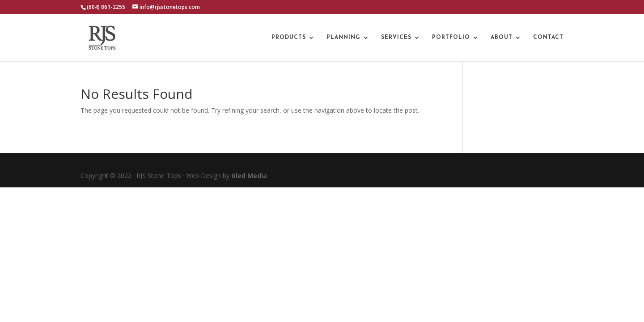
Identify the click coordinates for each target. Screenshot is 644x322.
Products (289, 38)
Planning (343, 38)
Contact (548, 38)
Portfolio (451, 38)
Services (396, 38)
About (502, 38)
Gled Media (249, 176)
